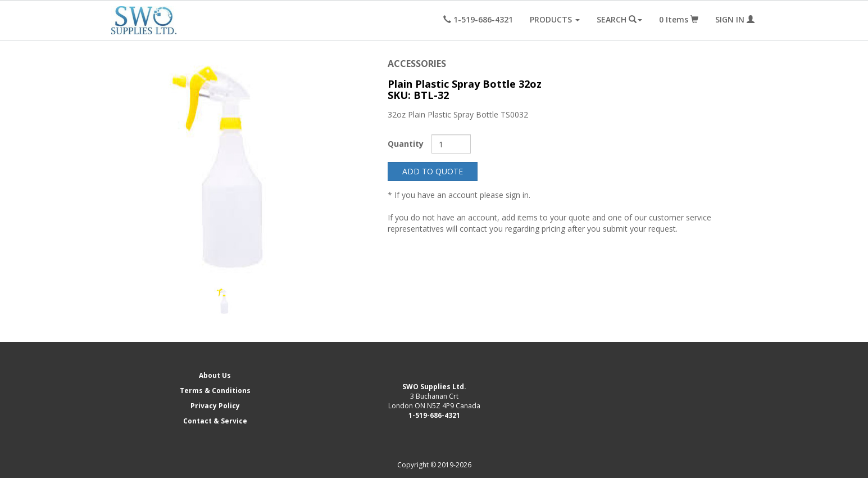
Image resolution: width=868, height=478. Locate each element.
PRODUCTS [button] (555, 19)
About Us (215, 375)
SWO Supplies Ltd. (434, 387)
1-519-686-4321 (434, 415)
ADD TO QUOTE (433, 171)
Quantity (406, 144)
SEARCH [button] (619, 19)
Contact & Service (215, 421)
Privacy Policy (215, 406)
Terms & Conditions (215, 391)
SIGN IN (735, 19)
